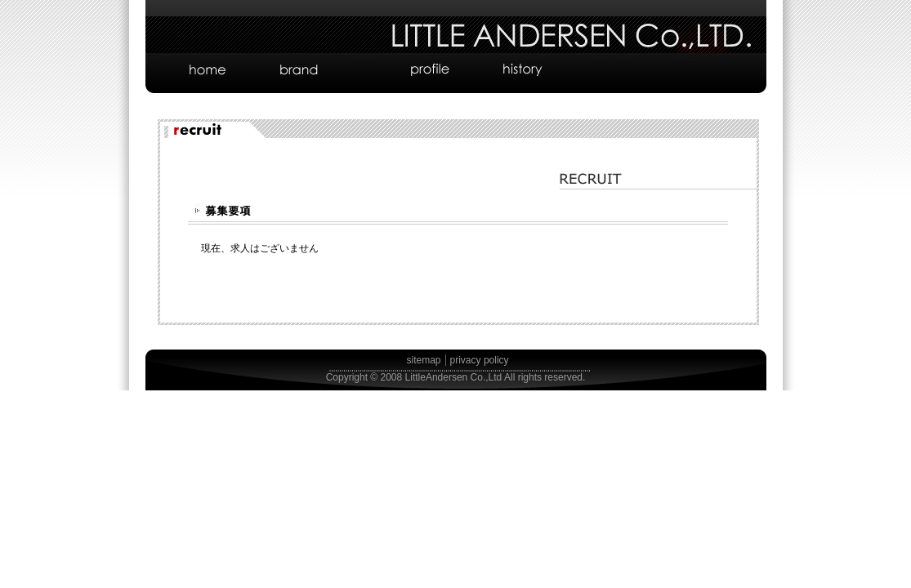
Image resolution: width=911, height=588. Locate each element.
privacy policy (480, 360)
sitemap (424, 360)
